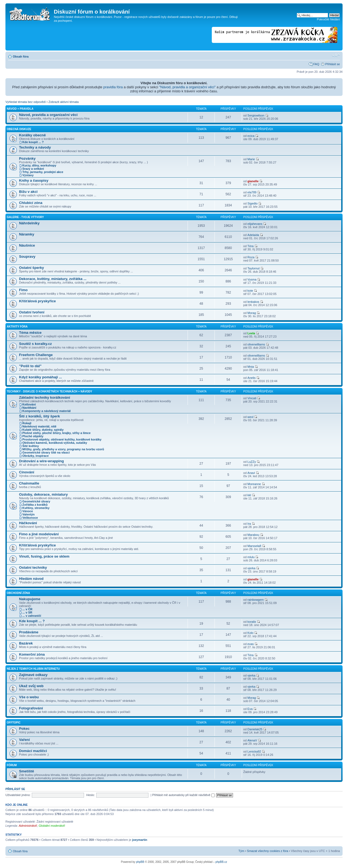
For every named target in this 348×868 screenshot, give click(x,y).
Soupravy (27, 257)
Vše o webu (29, 697)
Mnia (251, 367)
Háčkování (28, 523)
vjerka (251, 568)
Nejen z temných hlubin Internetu (33, 669)
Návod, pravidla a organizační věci (48, 115)
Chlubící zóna (31, 203)
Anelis (251, 378)
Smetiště (27, 771)
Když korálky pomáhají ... (41, 377)
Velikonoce (30, 518)
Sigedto (252, 203)
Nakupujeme (30, 599)
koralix (252, 622)
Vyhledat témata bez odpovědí (26, 102)
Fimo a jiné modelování (39, 534)
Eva (250, 709)
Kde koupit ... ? (33, 142)
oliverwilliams (256, 344)
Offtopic (14, 723)
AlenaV (252, 740)
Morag (252, 313)
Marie (251, 159)
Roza (251, 257)
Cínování (27, 472)
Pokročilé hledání (328, 19)
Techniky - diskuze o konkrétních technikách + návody (49, 391)
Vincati (252, 398)
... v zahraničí (32, 616)
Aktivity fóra (17, 327)
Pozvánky (27, 158)
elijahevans (255, 224)
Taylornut (254, 268)
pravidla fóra (113, 87)
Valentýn (28, 514)
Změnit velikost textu (336, 55)
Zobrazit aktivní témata (63, 102)
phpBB (140, 862)
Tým (241, 851)
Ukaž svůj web (31, 686)
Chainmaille (29, 483)
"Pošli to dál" (30, 366)
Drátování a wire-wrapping (41, 461)
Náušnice (27, 245)
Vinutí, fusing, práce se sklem (44, 556)
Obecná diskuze (19, 129)
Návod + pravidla (20, 109)
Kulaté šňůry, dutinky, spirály (43, 430)
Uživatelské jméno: (18, 795)
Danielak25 (255, 729)
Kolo (250, 633)
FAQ (316, 64)
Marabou (253, 535)
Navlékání (29, 408)
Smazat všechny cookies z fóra (268, 851)
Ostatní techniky (33, 567)
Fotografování (31, 708)
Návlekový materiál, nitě (39, 426)
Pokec (24, 729)
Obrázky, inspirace (35, 456)
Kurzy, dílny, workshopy (39, 165)
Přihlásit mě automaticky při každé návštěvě (184, 795)
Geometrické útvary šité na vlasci (46, 452)
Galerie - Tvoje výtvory (25, 217)
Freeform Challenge (36, 355)
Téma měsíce (30, 333)
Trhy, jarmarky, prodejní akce (43, 172)
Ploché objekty (33, 436)
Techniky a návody (35, 147)
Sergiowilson (256, 115)
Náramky (27, 234)
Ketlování (29, 404)
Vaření (24, 740)
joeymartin (140, 840)
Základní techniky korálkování (45, 397)
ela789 (252, 192)
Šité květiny (31, 446)
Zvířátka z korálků (35, 505)
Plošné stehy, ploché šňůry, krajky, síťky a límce (56, 433)
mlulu (251, 557)
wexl (250, 417)
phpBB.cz (221, 862)
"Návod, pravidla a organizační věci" (187, 87)
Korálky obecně (32, 135)
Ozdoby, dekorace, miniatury (43, 494)
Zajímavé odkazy (33, 675)
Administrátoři (28, 826)
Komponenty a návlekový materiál (46, 411)
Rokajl (27, 423)
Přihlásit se (333, 64)
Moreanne (254, 484)
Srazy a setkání (33, 169)
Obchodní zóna (18, 593)
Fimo (23, 290)
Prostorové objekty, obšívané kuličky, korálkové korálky (62, 439)
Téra (251, 246)
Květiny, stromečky (36, 508)
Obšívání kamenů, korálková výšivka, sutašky (55, 443)
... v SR (27, 612)
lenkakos (253, 302)
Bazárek (26, 643)
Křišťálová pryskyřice (37, 301)
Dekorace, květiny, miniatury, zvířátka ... (53, 279)
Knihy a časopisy (34, 180)
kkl (249, 495)
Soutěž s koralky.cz (35, 344)
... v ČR (27, 609)
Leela (251, 333)
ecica (251, 136)
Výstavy (28, 175)
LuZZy (252, 462)
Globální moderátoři (52, 826)
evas (251, 644)
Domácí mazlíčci (33, 751)
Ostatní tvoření (32, 312)
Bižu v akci (28, 192)
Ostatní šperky (32, 268)
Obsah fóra (21, 56)
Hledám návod (31, 579)
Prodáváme (29, 632)
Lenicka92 (254, 751)
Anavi (251, 473)
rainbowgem (256, 600)
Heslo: (90, 795)
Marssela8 (254, 546)
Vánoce (28, 511)
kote (250, 291)
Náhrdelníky (29, 223)
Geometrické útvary (36, 501)
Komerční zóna (32, 654)
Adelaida (253, 235)
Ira (249, 524)
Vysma (252, 279)
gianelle (253, 181)
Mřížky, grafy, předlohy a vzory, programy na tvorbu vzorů (63, 449)
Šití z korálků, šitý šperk (39, 416)
